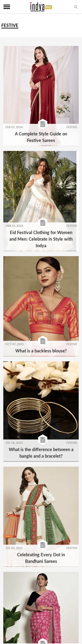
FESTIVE (72, 127)
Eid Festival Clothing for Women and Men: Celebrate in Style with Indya (41, 239)
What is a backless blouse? (41, 351)
